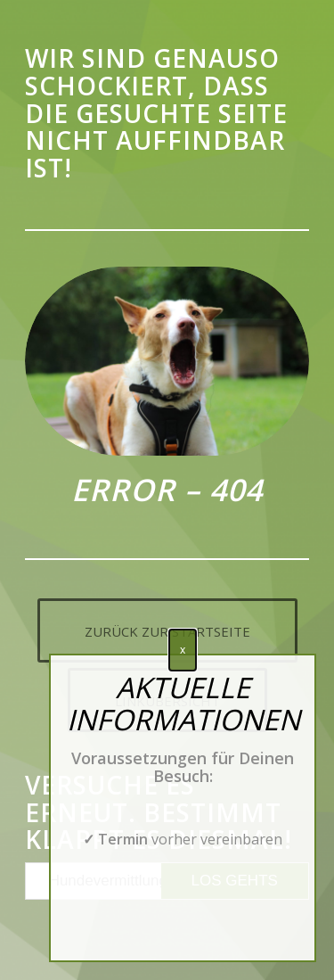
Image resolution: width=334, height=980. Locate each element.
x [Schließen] (183, 650)
